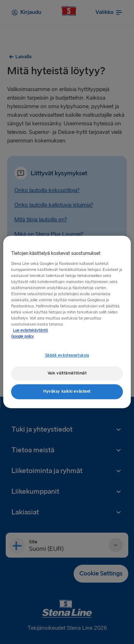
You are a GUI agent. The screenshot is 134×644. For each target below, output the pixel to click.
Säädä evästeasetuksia (67, 356)
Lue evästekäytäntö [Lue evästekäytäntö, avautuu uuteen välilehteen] (30, 331)
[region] (67, 322)
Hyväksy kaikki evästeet (67, 392)
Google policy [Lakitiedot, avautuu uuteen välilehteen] (23, 337)
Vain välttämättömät (67, 374)
